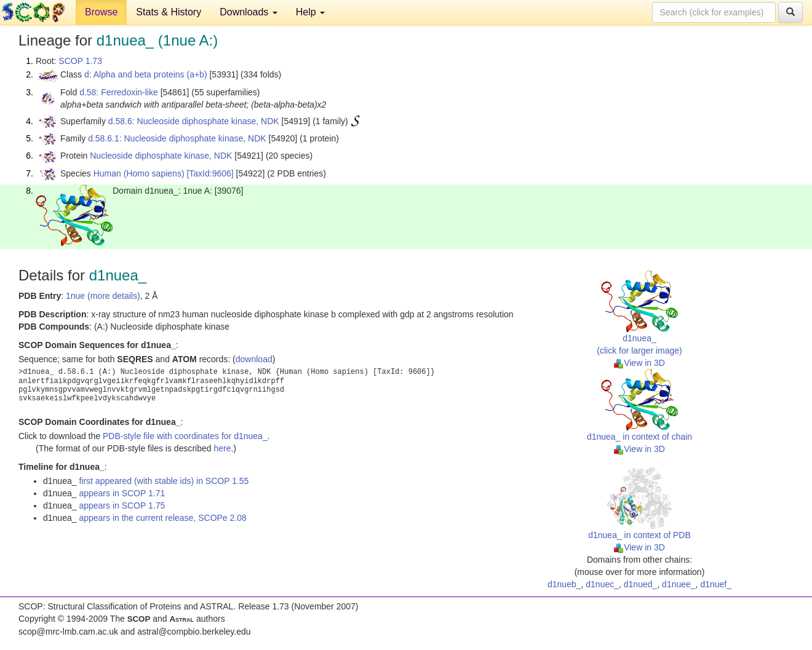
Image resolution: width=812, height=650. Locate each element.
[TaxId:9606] (210, 173)
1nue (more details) (103, 296)
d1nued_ (641, 584)
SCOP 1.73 (80, 61)
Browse (101, 12)
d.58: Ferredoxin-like (119, 92)
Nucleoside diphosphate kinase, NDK (161, 156)
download (254, 359)
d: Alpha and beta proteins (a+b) (146, 74)
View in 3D (639, 363)
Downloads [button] (249, 12)
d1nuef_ (716, 584)
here (222, 448)
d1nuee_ (679, 584)
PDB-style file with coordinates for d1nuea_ (185, 436)
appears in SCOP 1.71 (122, 493)
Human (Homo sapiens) (139, 173)
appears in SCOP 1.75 (122, 505)
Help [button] (310, 12)
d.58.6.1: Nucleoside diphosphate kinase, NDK (177, 138)
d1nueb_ (564, 584)
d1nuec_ (602, 584)
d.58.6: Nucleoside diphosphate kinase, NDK (194, 121)
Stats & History (169, 12)
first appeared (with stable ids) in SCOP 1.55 (164, 481)
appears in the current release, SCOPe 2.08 (162, 518)
